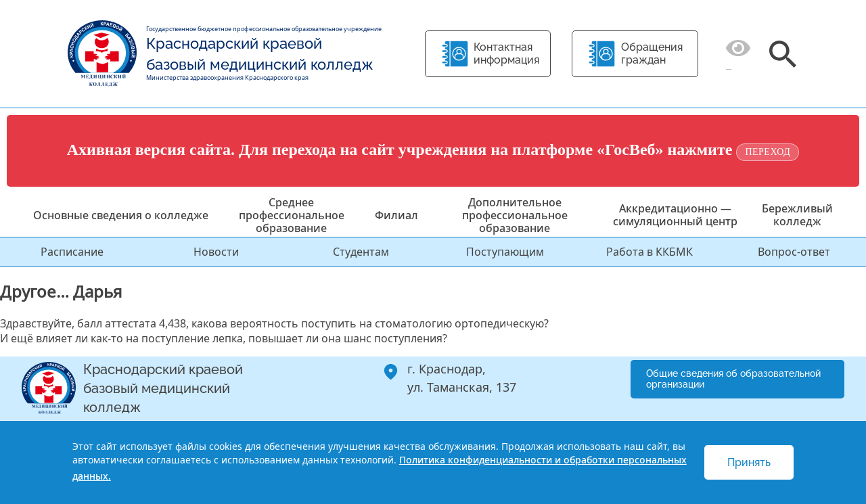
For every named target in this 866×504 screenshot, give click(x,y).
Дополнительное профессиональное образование (515, 215)
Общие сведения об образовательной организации (733, 379)
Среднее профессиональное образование (292, 215)
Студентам (361, 252)
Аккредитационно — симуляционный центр (675, 215)
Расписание (72, 252)
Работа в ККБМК (649, 252)
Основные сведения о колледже (121, 215)
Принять (749, 462)
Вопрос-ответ (794, 252)
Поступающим (505, 252)
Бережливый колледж (797, 215)
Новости (216, 252)
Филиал (396, 215)
